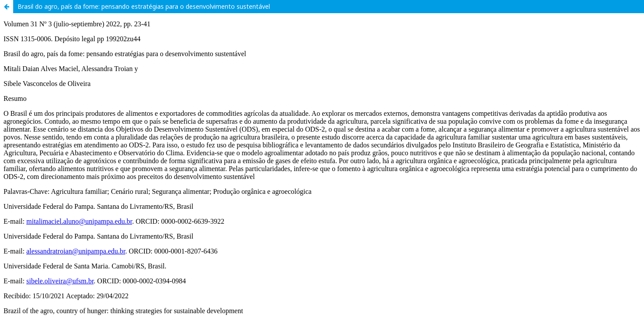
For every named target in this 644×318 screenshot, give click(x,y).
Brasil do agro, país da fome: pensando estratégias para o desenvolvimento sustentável (144, 6)
